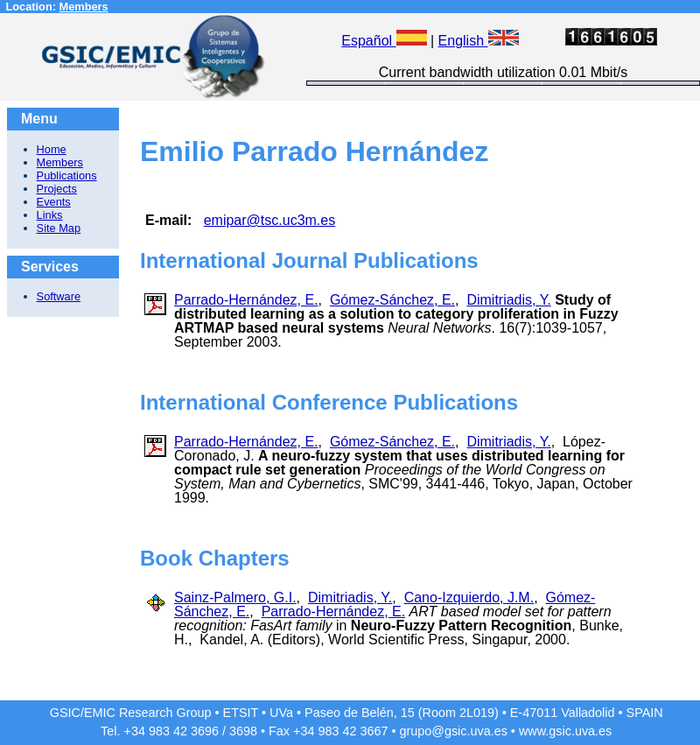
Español (384, 41)
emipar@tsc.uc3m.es (270, 220)
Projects (57, 189)
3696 (205, 731)
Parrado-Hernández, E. (246, 300)
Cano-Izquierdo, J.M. (469, 597)
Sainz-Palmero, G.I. (235, 597)
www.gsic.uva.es (565, 731)
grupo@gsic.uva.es (453, 731)
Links (50, 215)
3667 (374, 731)
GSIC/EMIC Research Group (131, 713)
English (479, 41)
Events (54, 202)
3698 (243, 731)
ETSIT (241, 713)
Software (59, 296)
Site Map (59, 228)
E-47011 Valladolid (563, 713)
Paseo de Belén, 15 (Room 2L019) (402, 713)
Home (52, 149)
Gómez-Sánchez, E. (392, 300)
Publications (67, 176)
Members (84, 7)
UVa (281, 713)
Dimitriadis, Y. (508, 300)
